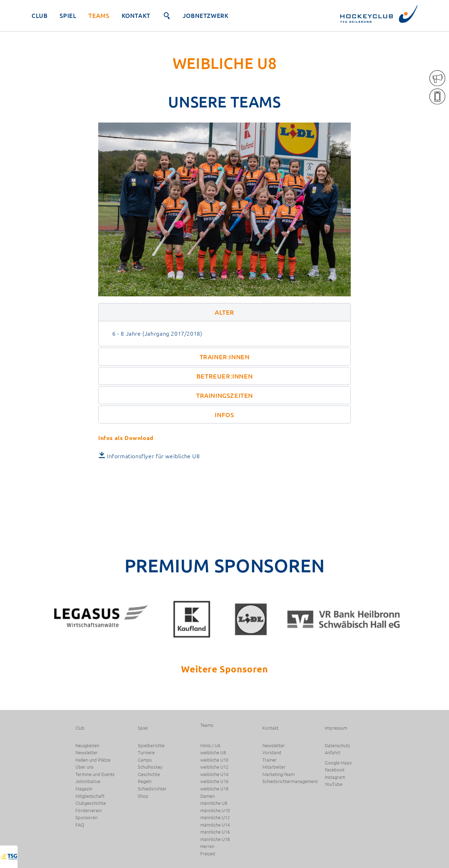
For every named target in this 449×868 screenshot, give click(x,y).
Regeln (145, 781)
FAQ (80, 825)
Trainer (270, 760)
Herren (207, 846)
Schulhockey (150, 767)
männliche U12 (215, 818)
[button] (224, 312)
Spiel (68, 16)
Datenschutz (337, 746)
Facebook (335, 770)
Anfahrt (333, 753)
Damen (207, 796)
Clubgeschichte (91, 803)
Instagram (335, 777)
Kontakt (136, 16)
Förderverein (89, 811)
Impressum (336, 728)
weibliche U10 (214, 760)
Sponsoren (86, 818)
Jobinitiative (88, 781)
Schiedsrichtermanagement (290, 781)
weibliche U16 (214, 781)
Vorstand (272, 753)
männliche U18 (215, 839)
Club (39, 16)
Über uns (85, 767)
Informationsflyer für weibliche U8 (153, 456)
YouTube (334, 784)
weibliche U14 (214, 774)
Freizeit (208, 854)
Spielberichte (151, 746)
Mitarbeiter (274, 767)
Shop (143, 796)
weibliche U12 (214, 767)
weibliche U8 (213, 753)
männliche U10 (215, 811)
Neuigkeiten (87, 746)
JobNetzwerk (206, 16)
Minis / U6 (210, 746)
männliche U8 (214, 803)
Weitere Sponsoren (224, 669)
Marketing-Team (279, 774)
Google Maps (338, 763)
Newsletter (87, 753)
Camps (145, 760)
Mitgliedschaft (90, 796)
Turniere (146, 753)
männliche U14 (215, 825)
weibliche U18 (214, 789)
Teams (99, 16)
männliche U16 (215, 832)
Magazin (84, 789)
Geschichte (149, 774)
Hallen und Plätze (93, 760)
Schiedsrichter (152, 789)
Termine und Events (95, 774)
